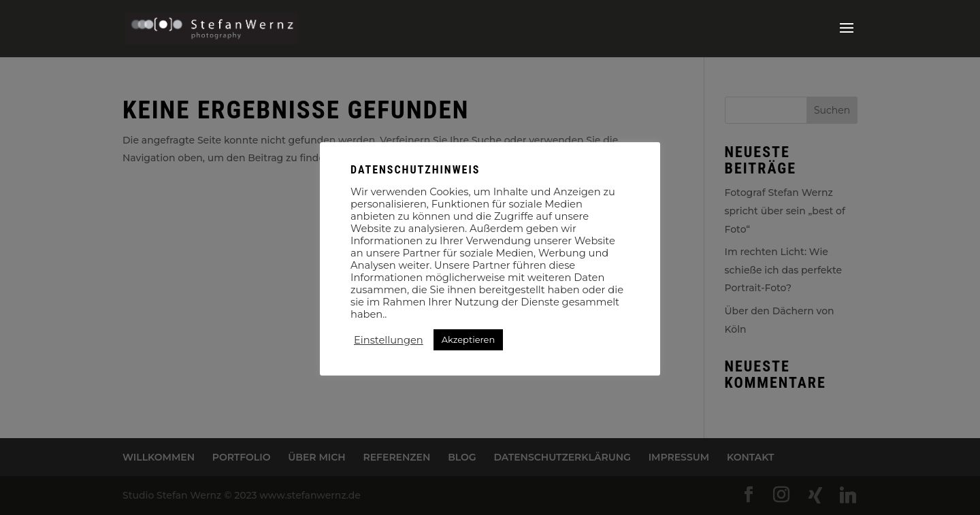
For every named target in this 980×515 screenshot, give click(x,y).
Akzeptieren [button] (468, 339)
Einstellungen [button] (389, 340)
